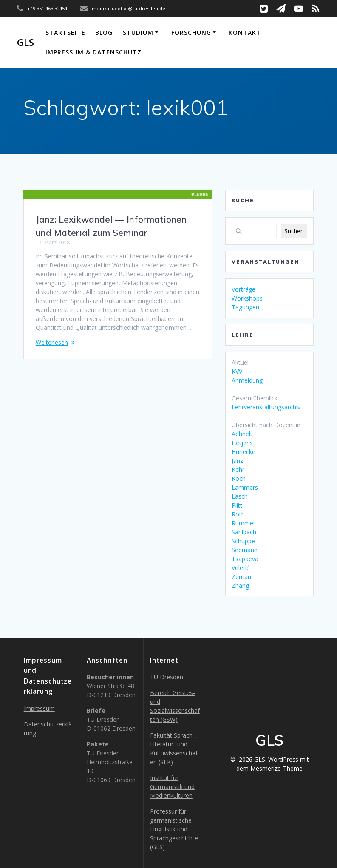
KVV (237, 371)
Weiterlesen (52, 342)
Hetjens (242, 443)
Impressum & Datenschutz (93, 52)
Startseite (65, 33)
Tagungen (245, 307)
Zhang (240, 586)
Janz (237, 461)
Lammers (245, 487)
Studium (138, 33)
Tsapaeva (245, 559)
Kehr (238, 469)
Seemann (245, 550)
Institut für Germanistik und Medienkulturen (172, 787)
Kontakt (245, 33)
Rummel (243, 523)
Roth (238, 514)
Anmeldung (247, 380)
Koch (239, 478)
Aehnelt (242, 434)
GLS (25, 43)
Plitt (237, 505)
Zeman (241, 577)
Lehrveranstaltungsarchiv (266, 407)
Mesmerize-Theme (276, 768)
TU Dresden (167, 677)
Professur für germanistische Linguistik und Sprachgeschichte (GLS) (174, 829)
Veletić (241, 568)
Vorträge (244, 289)
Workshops (247, 298)
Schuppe (243, 541)
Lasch (240, 496)
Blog (104, 33)
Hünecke (244, 452)
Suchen (294, 231)
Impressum (39, 708)
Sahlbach (244, 532)
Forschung (191, 33)
